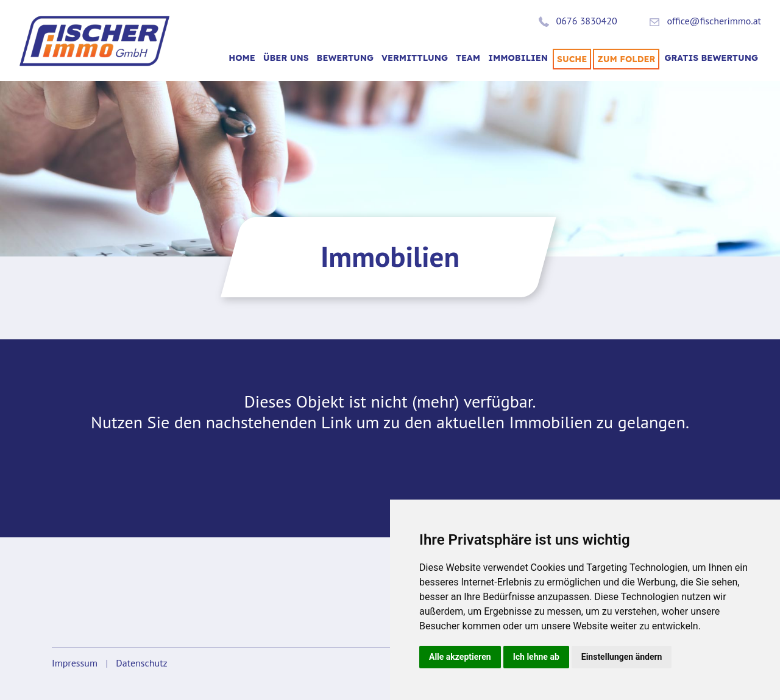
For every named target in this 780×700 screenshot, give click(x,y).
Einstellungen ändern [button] (622, 657)
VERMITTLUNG (415, 58)
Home (242, 58)
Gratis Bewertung (711, 58)
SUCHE (572, 59)
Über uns (286, 58)
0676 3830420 (587, 21)
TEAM (468, 58)
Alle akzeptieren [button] (460, 657)
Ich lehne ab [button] (536, 657)
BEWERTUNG (345, 58)
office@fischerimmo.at (714, 21)
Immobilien (518, 58)
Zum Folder (626, 59)
